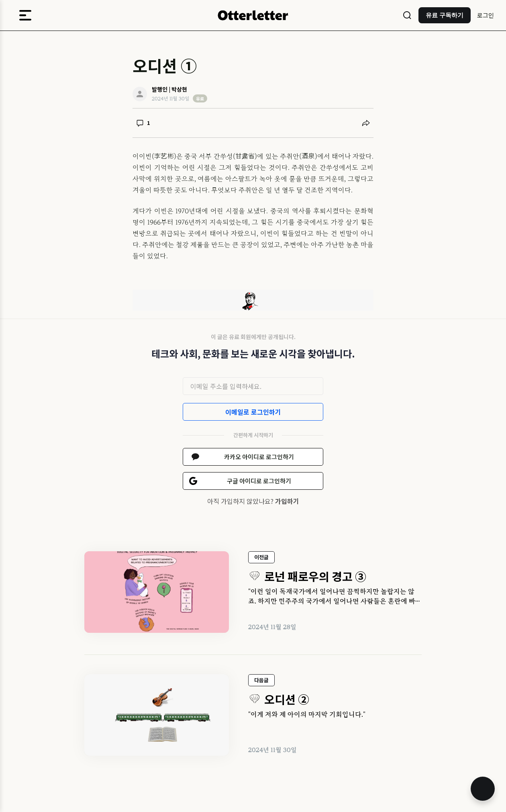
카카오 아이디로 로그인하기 (259, 457)
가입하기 (287, 501)
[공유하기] (366, 123)
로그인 (486, 15)
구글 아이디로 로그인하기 (259, 481)
